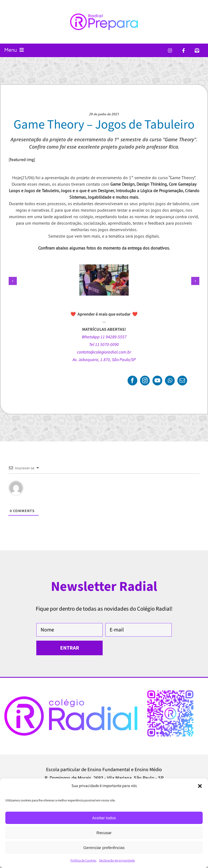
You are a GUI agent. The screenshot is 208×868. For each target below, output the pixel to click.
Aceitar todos (104, 818)
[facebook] (132, 381)
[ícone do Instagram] (170, 50)
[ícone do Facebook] (183, 50)
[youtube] (157, 381)
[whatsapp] (170, 381)
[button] (200, 786)
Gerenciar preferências (104, 848)
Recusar (104, 833)
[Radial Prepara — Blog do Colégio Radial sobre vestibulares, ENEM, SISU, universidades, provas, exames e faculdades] (104, 22)
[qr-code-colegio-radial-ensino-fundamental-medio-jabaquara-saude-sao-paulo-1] (170, 693)
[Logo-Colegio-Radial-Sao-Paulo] (71, 699)
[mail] (182, 381)
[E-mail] (139, 630)
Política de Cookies (83, 861)
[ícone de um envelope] (197, 50)
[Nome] (69, 630)
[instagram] (145, 381)
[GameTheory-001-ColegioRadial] (104, 267)
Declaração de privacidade (117, 861)
